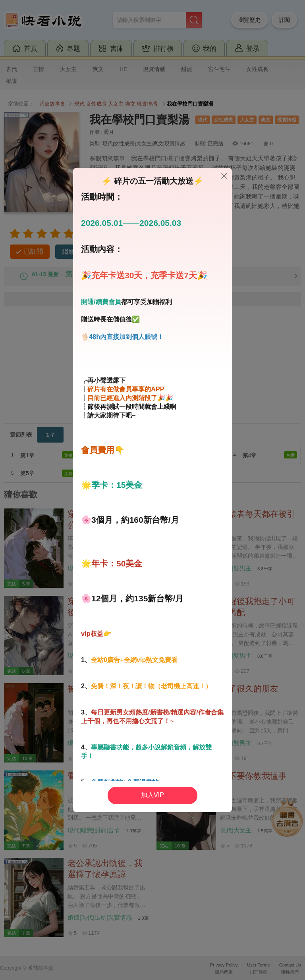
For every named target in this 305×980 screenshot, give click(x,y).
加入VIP (152, 795)
